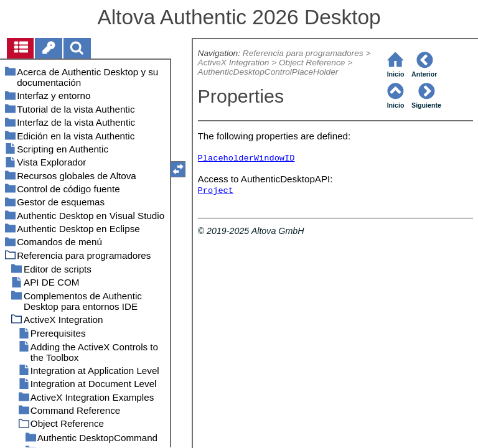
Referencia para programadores (303, 53)
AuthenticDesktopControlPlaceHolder (268, 72)
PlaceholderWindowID (246, 158)
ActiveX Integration (234, 63)
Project (216, 191)
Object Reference (312, 63)
